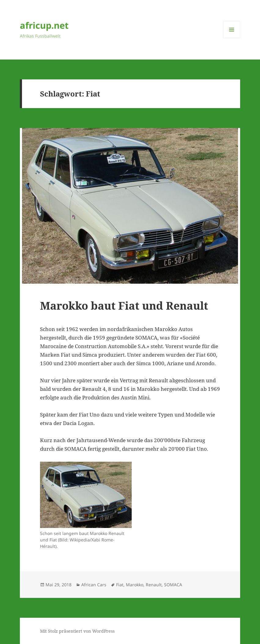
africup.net (44, 25)
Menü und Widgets (232, 38)
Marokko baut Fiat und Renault (124, 306)
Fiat (120, 585)
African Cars (94, 585)
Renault (154, 585)
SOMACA (173, 585)
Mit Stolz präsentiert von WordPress (77, 631)
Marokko (135, 585)
